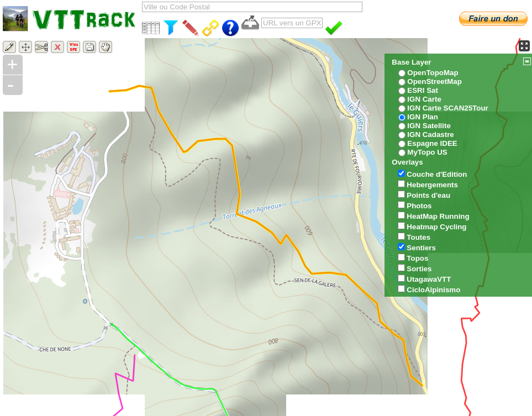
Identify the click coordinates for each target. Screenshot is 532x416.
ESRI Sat (423, 90)
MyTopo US (427, 152)
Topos (417, 258)
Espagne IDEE (432, 143)
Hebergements (432, 185)
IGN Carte (424, 99)
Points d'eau (428, 195)
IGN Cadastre (430, 135)
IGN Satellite (429, 126)
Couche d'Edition (437, 174)
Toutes (418, 237)
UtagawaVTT (429, 279)
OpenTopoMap (433, 73)
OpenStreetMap (434, 81)
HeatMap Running (438, 216)
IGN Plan (423, 117)
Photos (419, 206)
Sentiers (421, 248)
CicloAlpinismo (433, 290)
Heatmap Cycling (436, 227)
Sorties (419, 269)
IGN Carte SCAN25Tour (447, 108)
